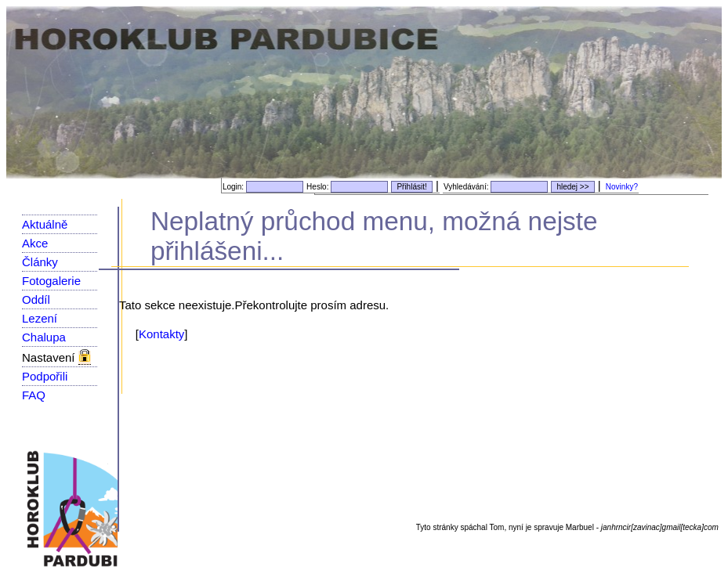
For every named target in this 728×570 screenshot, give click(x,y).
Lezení (40, 318)
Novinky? (622, 187)
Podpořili (45, 376)
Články (40, 262)
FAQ (34, 395)
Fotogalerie (51, 281)
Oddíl (36, 299)
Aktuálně (45, 224)
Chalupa (44, 337)
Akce (35, 243)
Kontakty (161, 334)
